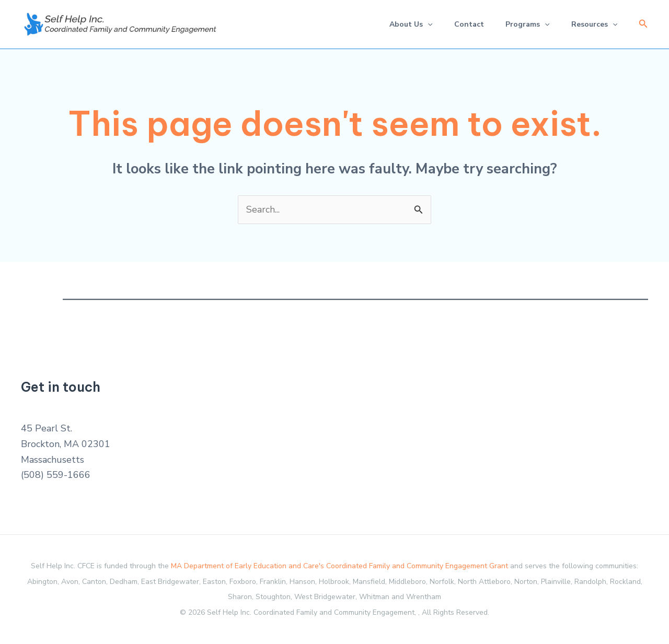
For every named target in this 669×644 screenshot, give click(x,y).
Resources (592, 24)
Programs (522, 24)
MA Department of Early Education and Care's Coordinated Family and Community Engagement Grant (339, 566)
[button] (643, 24)
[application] (416, 24)
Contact (460, 24)
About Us (399, 24)
